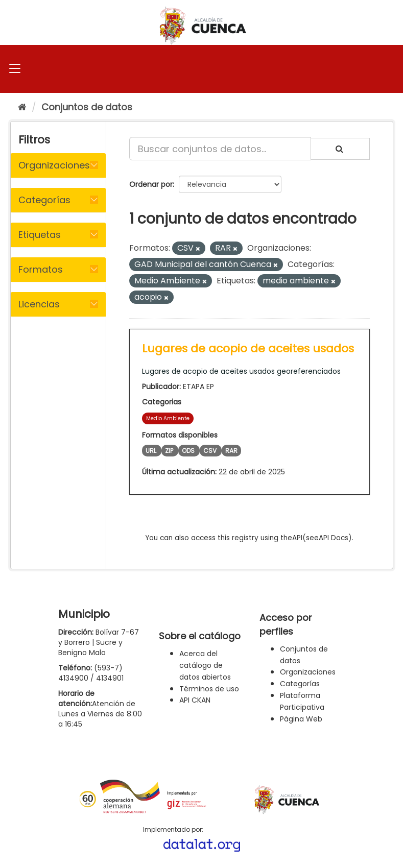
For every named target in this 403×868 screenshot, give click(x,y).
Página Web (301, 719)
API (297, 538)
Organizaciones (308, 672)
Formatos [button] (41, 269)
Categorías (300, 684)
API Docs (334, 538)
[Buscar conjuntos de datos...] (220, 149)
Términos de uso (209, 689)
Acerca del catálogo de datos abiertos (205, 665)
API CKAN (195, 700)
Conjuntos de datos (87, 107)
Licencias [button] (39, 304)
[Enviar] (340, 149)
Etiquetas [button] (40, 235)
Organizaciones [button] (54, 165)
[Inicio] (22, 107)
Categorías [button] (44, 200)
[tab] (58, 165)
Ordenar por (151, 184)
